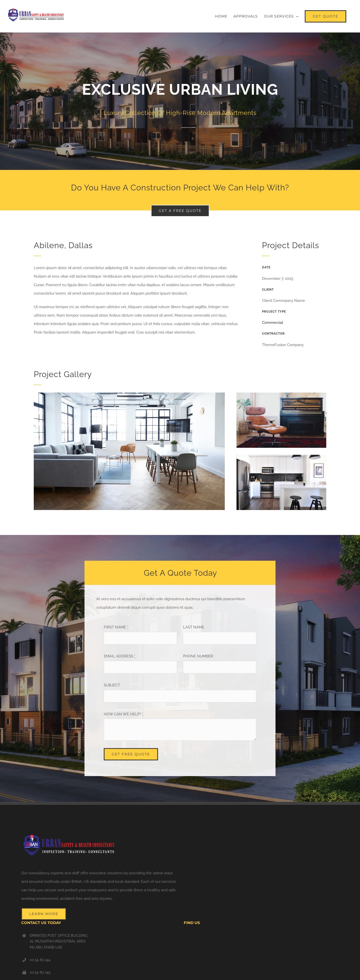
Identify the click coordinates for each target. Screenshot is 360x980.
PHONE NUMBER (198, 656)
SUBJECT (112, 685)
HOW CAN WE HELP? (124, 714)
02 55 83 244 (40, 960)
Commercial (272, 323)
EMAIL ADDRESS (120, 656)
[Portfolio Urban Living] (180, 101)
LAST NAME (194, 627)
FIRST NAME (116, 627)
